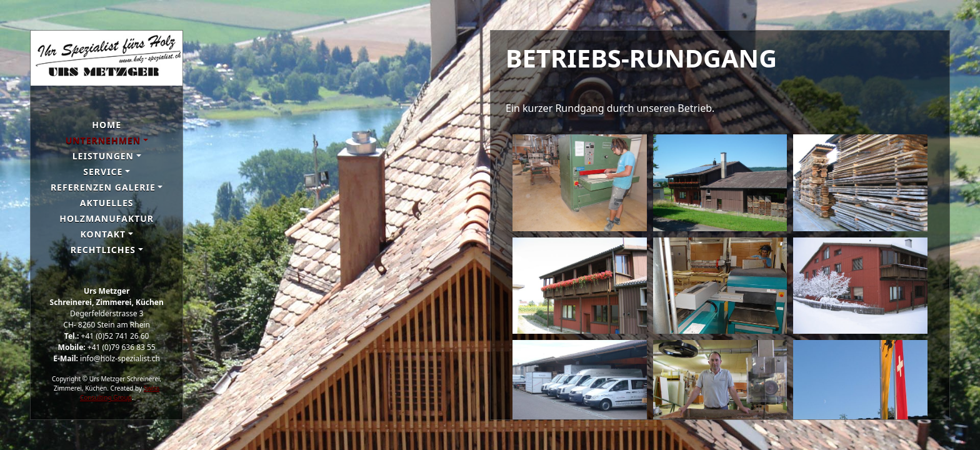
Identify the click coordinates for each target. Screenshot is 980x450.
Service (103, 172)
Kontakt (103, 234)
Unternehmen (103, 140)
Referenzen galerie (103, 187)
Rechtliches (103, 250)
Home (107, 125)
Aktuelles (107, 203)
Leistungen (103, 156)
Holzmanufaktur (107, 218)
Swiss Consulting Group (120, 393)
